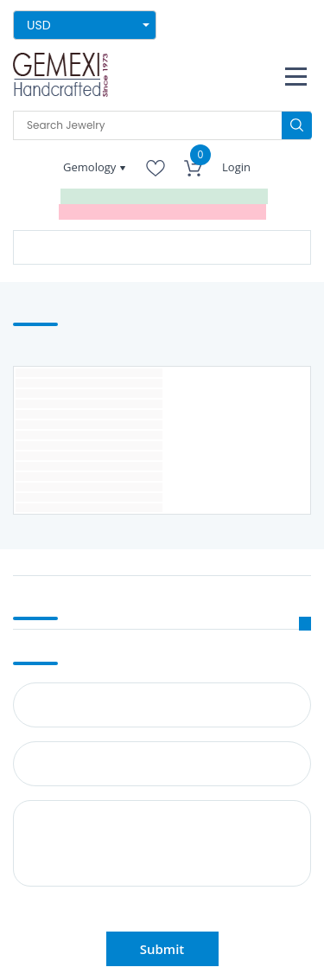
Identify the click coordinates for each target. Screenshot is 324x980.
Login (236, 167)
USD (39, 25)
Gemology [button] (91, 167)
